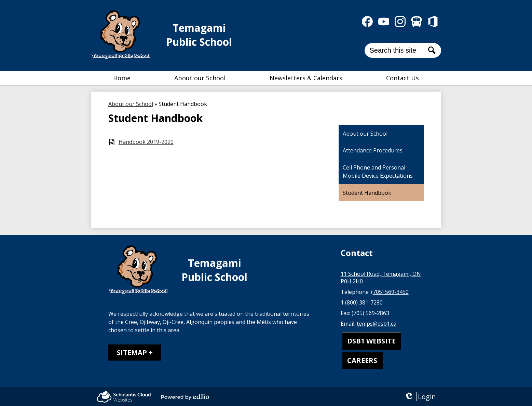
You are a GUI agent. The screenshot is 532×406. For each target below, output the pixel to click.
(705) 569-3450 (390, 292)
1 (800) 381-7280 (362, 302)
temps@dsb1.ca (377, 324)
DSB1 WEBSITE (371, 341)
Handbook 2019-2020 (146, 142)
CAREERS (362, 360)
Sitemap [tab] (132, 353)
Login (420, 397)
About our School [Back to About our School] (131, 104)
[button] (200, 78)
